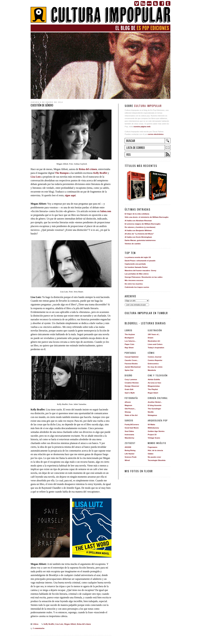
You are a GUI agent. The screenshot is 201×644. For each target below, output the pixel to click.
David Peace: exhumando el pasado (140, 261)
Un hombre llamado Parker (136, 267)
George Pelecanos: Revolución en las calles (144, 277)
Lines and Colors (155, 344)
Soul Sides (129, 431)
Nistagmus (152, 415)
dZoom (128, 402)
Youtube (143, 3)
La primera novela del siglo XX (138, 257)
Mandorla (152, 370)
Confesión (159, 186)
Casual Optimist (132, 357)
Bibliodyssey (153, 428)
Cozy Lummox (131, 379)
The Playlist (153, 389)
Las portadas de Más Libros (137, 274)
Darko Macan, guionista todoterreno (140, 240)
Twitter (155, 3)
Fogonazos (153, 447)
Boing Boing (130, 450)
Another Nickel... (155, 402)
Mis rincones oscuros (134, 280)
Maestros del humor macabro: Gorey (140, 271)
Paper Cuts (129, 344)
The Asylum (130, 334)
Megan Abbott (70, 624)
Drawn (151, 338)
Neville (151, 412)
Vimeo (137, 3)
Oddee (151, 454)
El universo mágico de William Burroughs (143, 224)
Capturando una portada (135, 264)
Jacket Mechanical (133, 367)
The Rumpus (62, 173)
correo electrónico (156, 134)
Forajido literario (136, 186)
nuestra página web (142, 127)
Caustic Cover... (131, 360)
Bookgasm (129, 338)
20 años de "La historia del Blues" (139, 234)
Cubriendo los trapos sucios (137, 287)
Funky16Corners (132, 425)
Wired (127, 460)
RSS (129, 154)
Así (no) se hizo (154, 383)
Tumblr (168, 3)
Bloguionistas (154, 386)
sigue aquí (70, 195)
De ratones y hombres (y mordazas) (140, 227)
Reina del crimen (88, 169)
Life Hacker (130, 454)
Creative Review (132, 383)
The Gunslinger (154, 409)
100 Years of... (154, 334)
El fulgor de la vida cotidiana (137, 214)
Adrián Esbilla (154, 379)
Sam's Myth (130, 393)
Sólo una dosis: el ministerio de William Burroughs (147, 217)
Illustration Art (154, 341)
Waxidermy (129, 438)
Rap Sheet (129, 348)
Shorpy (128, 412)
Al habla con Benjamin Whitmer (138, 230)
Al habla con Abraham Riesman (138, 221)
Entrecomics (153, 364)
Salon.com (106, 211)
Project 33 (152, 435)
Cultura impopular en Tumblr (146, 313)
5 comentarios (39, 628)
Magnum (128, 405)
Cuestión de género (42, 105)
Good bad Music (132, 428)
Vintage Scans (154, 438)
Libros (36, 624)
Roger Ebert (153, 393)
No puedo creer (154, 457)
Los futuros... (130, 341)
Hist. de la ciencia (155, 450)
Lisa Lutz (36, 177)
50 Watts (151, 425)
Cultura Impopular (100, 15)
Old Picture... (130, 409)
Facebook (162, 3)
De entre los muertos (134, 284)
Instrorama (129, 435)
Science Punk (131, 457)
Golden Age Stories (156, 431)
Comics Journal (155, 357)
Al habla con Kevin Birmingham (138, 237)
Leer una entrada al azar (136, 305)
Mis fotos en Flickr (139, 471)
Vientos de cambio (133, 244)
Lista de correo (136, 148)
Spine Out (129, 370)
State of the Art (131, 415)
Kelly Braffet (100, 173)
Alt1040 (128, 447)
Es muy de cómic (155, 367)
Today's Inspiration (156, 348)
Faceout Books (131, 364)
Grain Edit (129, 389)
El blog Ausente (155, 405)
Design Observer (132, 386)
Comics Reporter (155, 360)
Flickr (149, 3)
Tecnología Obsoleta (157, 460)
